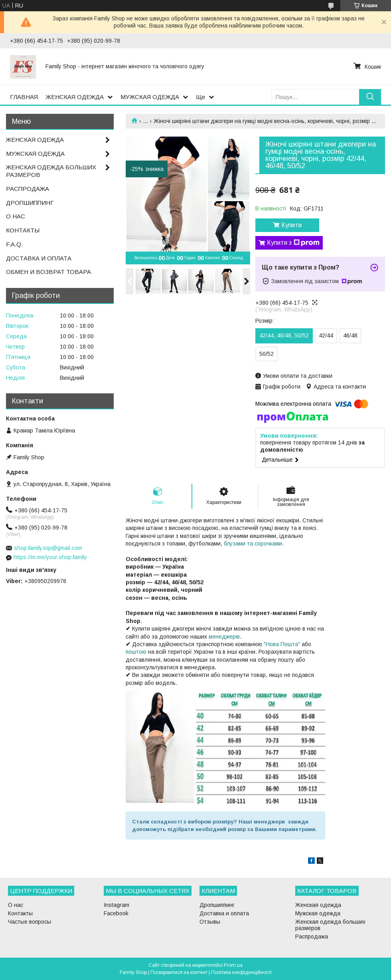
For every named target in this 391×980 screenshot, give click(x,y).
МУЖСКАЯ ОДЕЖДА (150, 97)
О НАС (16, 216)
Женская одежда (318, 905)
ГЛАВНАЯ (24, 97)
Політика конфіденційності (241, 972)
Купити (291, 225)
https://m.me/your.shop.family (50, 557)
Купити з (293, 243)
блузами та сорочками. (254, 544)
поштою (136, 652)
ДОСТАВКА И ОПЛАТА (39, 258)
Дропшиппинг (217, 905)
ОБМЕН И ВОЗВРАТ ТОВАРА (48, 272)
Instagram (117, 905)
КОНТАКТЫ (23, 230)
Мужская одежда (318, 913)
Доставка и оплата (224, 913)
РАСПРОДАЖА (28, 189)
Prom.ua (233, 965)
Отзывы (210, 922)
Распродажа (312, 936)
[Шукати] (370, 97)
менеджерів (224, 637)
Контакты (20, 913)
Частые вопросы (30, 922)
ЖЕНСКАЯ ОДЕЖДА (75, 97)
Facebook (116, 913)
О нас (16, 905)
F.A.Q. (14, 244)
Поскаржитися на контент (179, 972)
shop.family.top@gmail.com (48, 548)
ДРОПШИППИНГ (30, 203)
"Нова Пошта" (282, 644)
